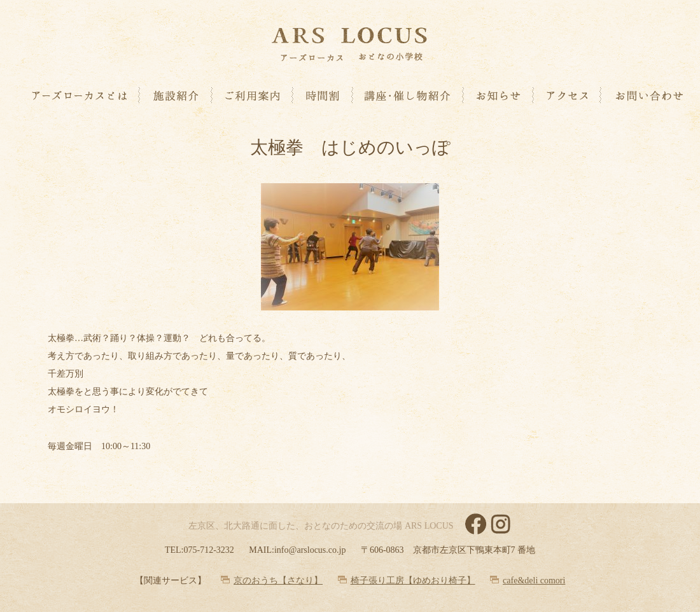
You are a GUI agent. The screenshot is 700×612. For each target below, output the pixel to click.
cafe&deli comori (534, 581)
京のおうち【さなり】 (278, 581)
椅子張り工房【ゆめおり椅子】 (413, 581)
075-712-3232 (208, 550)
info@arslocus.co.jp (310, 550)
